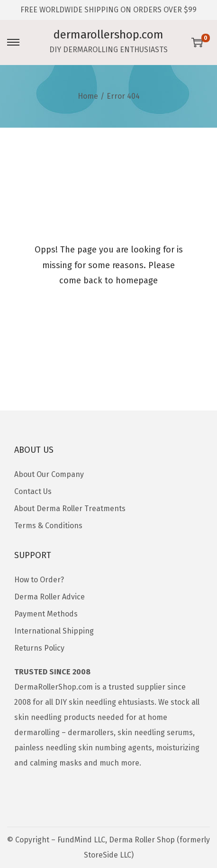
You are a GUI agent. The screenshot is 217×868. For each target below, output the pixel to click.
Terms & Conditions (48, 526)
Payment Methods (46, 614)
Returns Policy (39, 648)
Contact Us (33, 491)
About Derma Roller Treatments (70, 509)
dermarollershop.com (108, 35)
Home (88, 96)
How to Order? (39, 580)
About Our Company (49, 474)
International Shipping (54, 631)
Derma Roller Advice (50, 597)
